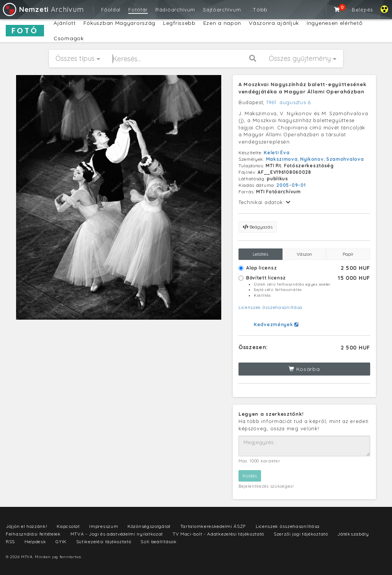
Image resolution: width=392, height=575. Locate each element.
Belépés (362, 10)
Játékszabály (353, 534)
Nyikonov (312, 159)
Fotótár (138, 10)
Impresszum (104, 526)
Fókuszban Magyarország (119, 23)
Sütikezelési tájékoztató (104, 542)
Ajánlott (65, 23)
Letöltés (261, 254)
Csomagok (69, 38)
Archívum (43, 9)
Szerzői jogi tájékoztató (301, 534)
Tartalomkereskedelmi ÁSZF (213, 526)
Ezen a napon (222, 23)
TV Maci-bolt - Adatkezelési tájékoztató (218, 534)
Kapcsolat (68, 526)
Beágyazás (258, 227)
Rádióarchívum (175, 10)
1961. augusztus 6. (289, 102)
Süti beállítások (158, 542)
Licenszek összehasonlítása (270, 307)
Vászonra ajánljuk (274, 23)
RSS (10, 542)
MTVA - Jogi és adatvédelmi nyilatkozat (117, 534)
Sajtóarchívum (222, 10)
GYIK (61, 542)
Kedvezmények (276, 324)
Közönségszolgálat (149, 526)
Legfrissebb (179, 23)
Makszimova (282, 159)
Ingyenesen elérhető (334, 23)
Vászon (304, 254)
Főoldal (111, 10)
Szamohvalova (345, 159)
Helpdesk (35, 542)
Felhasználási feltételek (33, 534)
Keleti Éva (277, 153)
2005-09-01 (291, 185)
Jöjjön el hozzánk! (27, 526)
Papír (348, 254)
